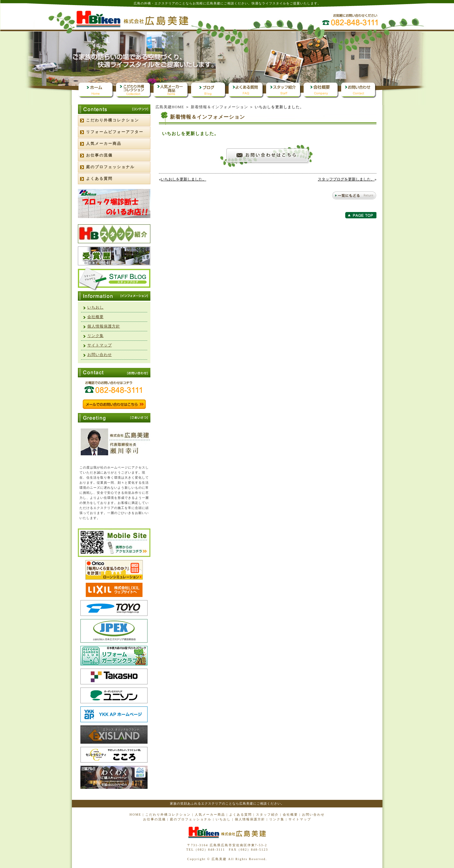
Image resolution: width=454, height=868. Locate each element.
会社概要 (96, 317)
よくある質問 (99, 179)
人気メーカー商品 (104, 144)
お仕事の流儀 (99, 155)
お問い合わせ (100, 355)
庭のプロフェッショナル (110, 167)
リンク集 (96, 336)
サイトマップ (100, 345)
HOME (135, 815)
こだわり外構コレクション (113, 120)
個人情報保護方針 (104, 326)
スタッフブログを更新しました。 (346, 179)
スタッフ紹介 (267, 815)
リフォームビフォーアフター (115, 132)
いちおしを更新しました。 (183, 179)
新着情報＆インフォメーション (219, 107)
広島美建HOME (170, 107)
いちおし (96, 307)
